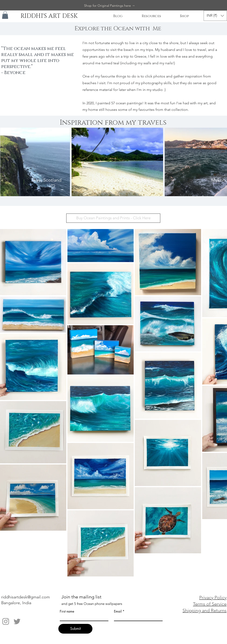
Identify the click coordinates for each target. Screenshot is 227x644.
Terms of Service (210, 604)
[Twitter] (17, 621)
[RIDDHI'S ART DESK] (49, 16)
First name (67, 611)
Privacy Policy (213, 598)
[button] (5, 15)
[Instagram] (6, 621)
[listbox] (215, 16)
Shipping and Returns (205, 610)
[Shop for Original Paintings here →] (110, 6)
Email (118, 611)
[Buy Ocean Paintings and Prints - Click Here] (113, 218)
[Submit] (75, 629)
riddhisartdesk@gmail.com (25, 597)
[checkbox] (53, 186)
